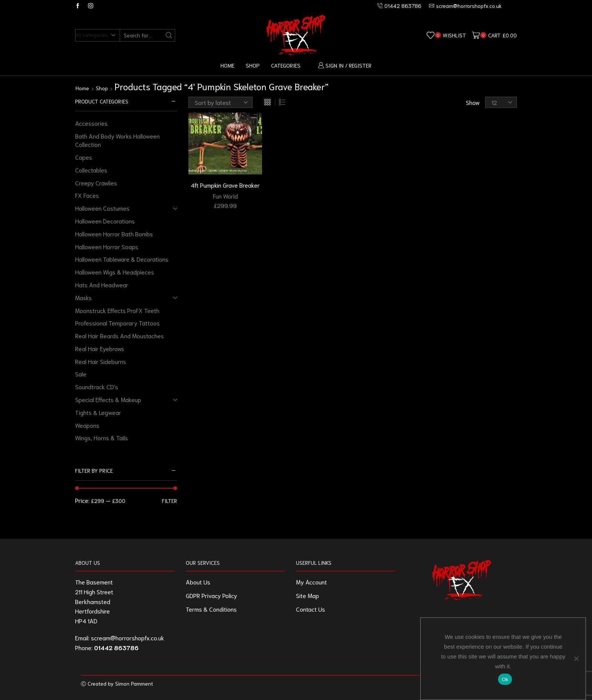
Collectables (91, 170)
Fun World (225, 196)
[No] (576, 658)
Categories (286, 65)
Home (227, 65)
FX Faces (87, 195)
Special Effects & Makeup (108, 399)
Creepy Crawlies (96, 183)
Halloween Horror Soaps (107, 246)
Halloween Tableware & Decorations (122, 259)
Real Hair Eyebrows (100, 348)
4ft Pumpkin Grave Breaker (225, 185)
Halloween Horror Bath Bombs (114, 234)
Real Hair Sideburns (101, 361)
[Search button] (169, 35)
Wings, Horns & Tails (102, 437)
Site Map (308, 595)
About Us (198, 582)
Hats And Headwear (102, 284)
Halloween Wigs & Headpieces (115, 272)
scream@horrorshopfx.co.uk (128, 638)
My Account (311, 582)
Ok (505, 679)
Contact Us (311, 609)
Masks (83, 297)
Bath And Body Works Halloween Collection (117, 140)
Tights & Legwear (98, 412)
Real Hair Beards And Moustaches (119, 335)
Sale (81, 374)
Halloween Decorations (105, 221)
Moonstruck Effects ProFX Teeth (117, 310)
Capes (84, 157)
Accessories (91, 123)
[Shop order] (220, 102)
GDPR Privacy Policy (211, 595)
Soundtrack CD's (97, 386)
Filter (170, 501)
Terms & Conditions (211, 609)
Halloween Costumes (102, 208)
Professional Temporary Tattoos (117, 323)
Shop (253, 65)
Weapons (87, 425)
